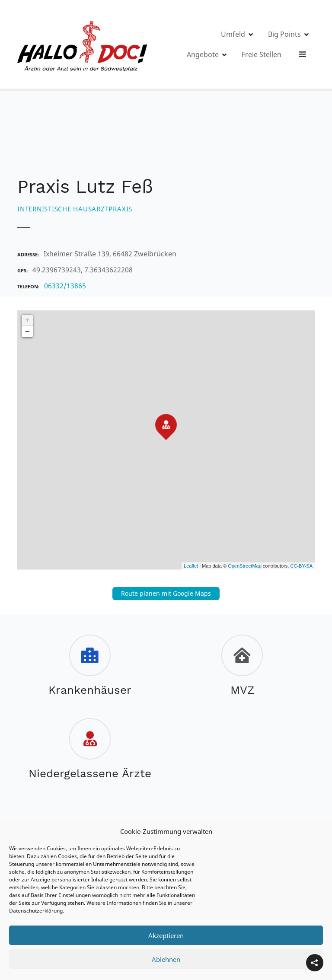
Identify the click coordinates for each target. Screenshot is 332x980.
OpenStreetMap (245, 566)
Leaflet (191, 566)
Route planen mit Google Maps (166, 593)
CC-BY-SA (301, 566)
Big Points (261, 45)
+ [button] (27, 320)
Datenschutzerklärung (36, 911)
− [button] (27, 332)
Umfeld (209, 45)
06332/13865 (65, 286)
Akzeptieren (166, 935)
